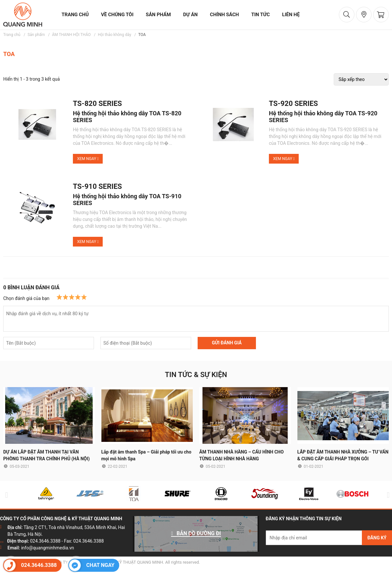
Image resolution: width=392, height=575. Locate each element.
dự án (190, 15)
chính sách (224, 15)
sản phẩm (158, 15)
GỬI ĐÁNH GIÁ (227, 343)
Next (387, 495)
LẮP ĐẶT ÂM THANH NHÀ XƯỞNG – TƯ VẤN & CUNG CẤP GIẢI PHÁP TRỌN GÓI (343, 455)
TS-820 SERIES (97, 104)
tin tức (260, 15)
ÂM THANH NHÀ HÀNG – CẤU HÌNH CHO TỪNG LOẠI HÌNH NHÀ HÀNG (242, 455)
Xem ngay (88, 159)
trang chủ (75, 15)
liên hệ (291, 15)
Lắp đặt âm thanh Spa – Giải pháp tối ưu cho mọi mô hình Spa (146, 455)
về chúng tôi (117, 15)
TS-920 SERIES (293, 104)
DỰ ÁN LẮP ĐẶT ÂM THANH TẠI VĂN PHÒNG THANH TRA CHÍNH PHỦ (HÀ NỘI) (46, 455)
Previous (5, 495)
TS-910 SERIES (97, 187)
